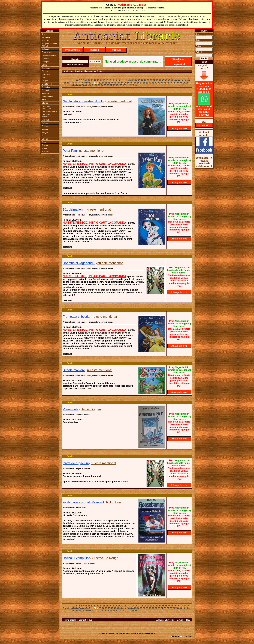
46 (76, 83)
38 (172, 80)
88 (84, 85)
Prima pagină (72, 50)
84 (73, 85)
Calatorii (45, 49)
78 (174, 83)
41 (181, 80)
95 (105, 85)
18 (113, 80)
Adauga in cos (179, 128)
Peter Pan (70, 151)
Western (45, 152)
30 (148, 80)
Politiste (45, 126)
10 (89, 80)
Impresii (94, 50)
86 (79, 85)
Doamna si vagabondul (79, 263)
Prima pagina (70, 620)
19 (116, 80)
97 (111, 85)
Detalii (70, 94)
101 (125, 85)
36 (166, 80)
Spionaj (45, 139)
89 (87, 85)
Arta (44, 34)
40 (178, 80)
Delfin (44, 65)
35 (163, 80)
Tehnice (45, 145)
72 (156, 83)
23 (127, 80)
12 (95, 80)
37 (169, 80)
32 (154, 80)
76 (168, 83)
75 (165, 83)
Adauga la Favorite (165, 620)
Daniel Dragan (91, 409)
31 (151, 80)
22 (124, 80)
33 (157, 80)
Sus (90, 620)
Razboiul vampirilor (76, 558)
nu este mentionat (119, 101)
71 (153, 83)
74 (162, 83)
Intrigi (44, 100)
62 (126, 83)
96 (108, 85)
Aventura (46, 41)
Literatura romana (49, 111)
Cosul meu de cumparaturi (178, 62)
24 (130, 80)
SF (43, 136)
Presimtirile (71, 409)
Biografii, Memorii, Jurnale (50, 45)
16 (107, 80)
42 (183, 80)
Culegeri (45, 62)
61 (124, 83)
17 (110, 80)
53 (100, 83)
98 (114, 85)
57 (112, 83)
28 (142, 80)
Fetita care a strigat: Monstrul (83, 502)
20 (119, 80)
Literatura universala (46, 116)
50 (87, 83)
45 (73, 83)
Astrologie (46, 37)
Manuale (46, 120)
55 (106, 83)
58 (115, 83)
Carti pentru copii (49, 55)
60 (121, 83)
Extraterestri (47, 84)
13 (98, 80)
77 (171, 83)
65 (135, 83)
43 (186, 80)
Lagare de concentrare (47, 107)
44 (189, 80)
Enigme (45, 81)
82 (185, 83)
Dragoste (46, 74)
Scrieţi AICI (204, 125)
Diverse (45, 71)
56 (109, 83)
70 (150, 83)
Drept (44, 78)
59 (118, 83)
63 (129, 83)
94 (102, 85)
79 (176, 83)
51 (90, 83)
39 (175, 80)
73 (159, 83)
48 (81, 83)
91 (93, 85)
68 (144, 83)
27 (139, 80)
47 (79, 83)
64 (132, 83)
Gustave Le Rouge (105, 558)
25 (133, 80)
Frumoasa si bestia (76, 317)
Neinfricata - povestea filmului (84, 101)
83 (188, 83)
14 (101, 80)
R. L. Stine (113, 502)
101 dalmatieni (73, 209)
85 (76, 85)
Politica (45, 123)
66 (138, 83)
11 (92, 80)
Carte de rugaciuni (76, 463)
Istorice (45, 103)
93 (99, 85)
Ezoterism (46, 87)
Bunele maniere (74, 370)
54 (103, 83)
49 (84, 83)
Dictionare (46, 68)
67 (141, 83)
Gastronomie (47, 97)
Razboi (45, 129)
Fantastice (46, 90)
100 (120, 85)
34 (160, 80)
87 (81, 85)
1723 (132, 85)
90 (90, 85)
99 (117, 85)
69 (147, 83)
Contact (116, 50)
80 (179, 83)
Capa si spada (48, 52)
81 (182, 83)
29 (145, 80)
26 (136, 80)
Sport (44, 142)
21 (122, 80)
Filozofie (45, 93)
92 (96, 85)
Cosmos (45, 58)
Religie (45, 133)
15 (104, 80)
